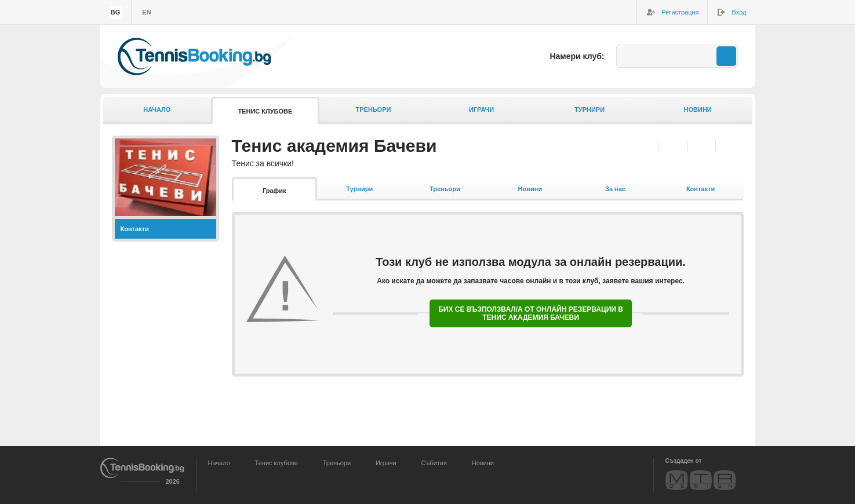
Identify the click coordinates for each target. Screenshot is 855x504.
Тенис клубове (265, 111)
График (274, 191)
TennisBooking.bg (194, 56)
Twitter (701, 146)
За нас (615, 189)
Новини (698, 109)
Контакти (135, 229)
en (146, 12)
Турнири (590, 109)
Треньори (373, 109)
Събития (434, 463)
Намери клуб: (577, 56)
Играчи (481, 109)
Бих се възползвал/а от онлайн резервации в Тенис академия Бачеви (531, 313)
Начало (157, 109)
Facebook (673, 146)
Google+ (730, 146)
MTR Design (701, 480)
